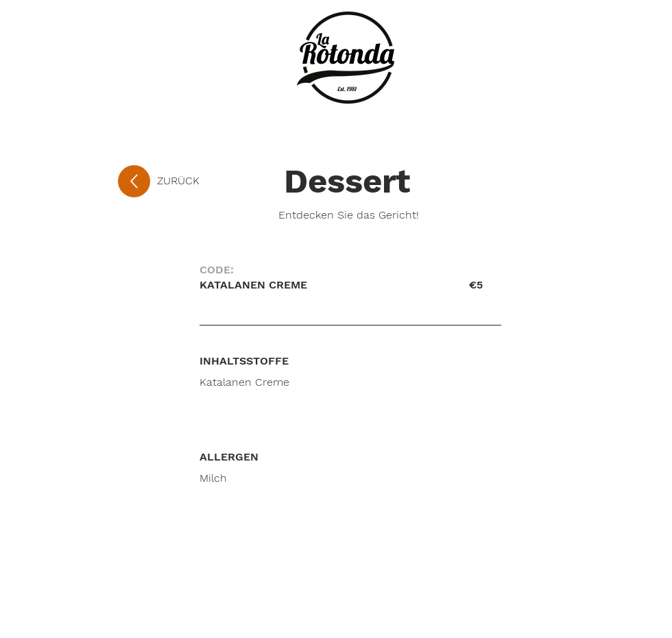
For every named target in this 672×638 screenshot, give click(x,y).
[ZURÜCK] (202, 181)
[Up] (134, 181)
